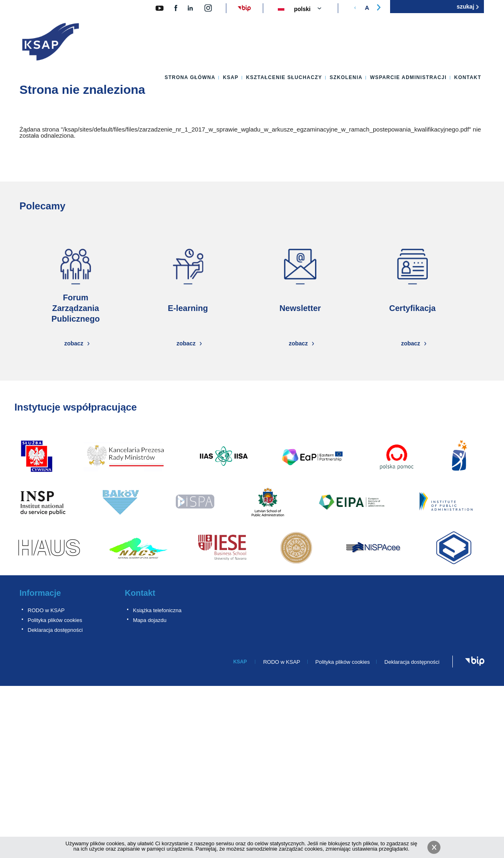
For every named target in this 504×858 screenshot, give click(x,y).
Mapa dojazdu (150, 620)
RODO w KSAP (46, 610)
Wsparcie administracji (408, 77)
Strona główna (190, 77)
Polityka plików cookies (55, 620)
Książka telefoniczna (158, 610)
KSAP (231, 77)
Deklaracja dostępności (55, 630)
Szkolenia (346, 77)
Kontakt (468, 77)
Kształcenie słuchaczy (284, 77)
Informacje (40, 593)
